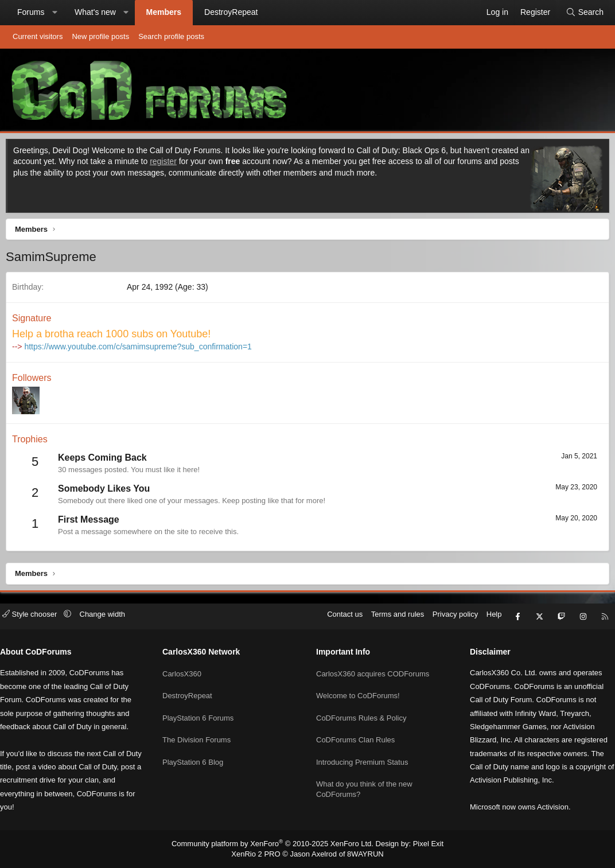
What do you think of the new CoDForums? (364, 782)
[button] (55, 13)
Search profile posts (171, 36)
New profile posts (100, 36)
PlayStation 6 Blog (197, 756)
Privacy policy (447, 619)
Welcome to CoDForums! (358, 693)
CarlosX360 (186, 673)
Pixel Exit (419, 844)
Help (486, 619)
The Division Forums (201, 735)
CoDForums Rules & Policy (361, 715)
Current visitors (38, 36)
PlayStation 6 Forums (203, 715)
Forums (31, 12)
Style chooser (39, 619)
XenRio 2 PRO (260, 854)
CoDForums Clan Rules (355, 735)
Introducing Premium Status (362, 756)
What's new (95, 12)
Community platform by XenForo (275, 844)
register (178, 164)
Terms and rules (389, 619)
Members (164, 12)
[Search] (585, 13)
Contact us (336, 619)
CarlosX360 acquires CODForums (373, 673)
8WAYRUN (361, 854)
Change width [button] (111, 619)
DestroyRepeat (231, 12)
